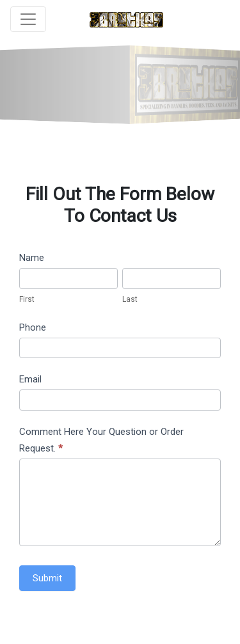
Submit (47, 578)
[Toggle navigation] (28, 19)
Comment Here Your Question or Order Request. (101, 440)
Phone (33, 327)
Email (30, 379)
